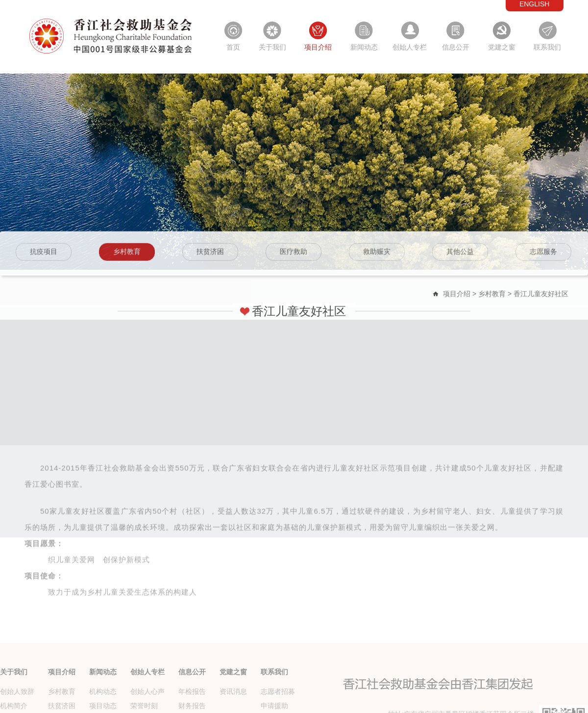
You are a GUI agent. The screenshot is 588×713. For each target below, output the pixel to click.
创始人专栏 (410, 47)
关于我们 (272, 47)
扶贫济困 (210, 254)
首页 (233, 47)
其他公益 (460, 254)
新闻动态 (364, 47)
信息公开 (456, 47)
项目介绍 (318, 47)
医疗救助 (294, 254)
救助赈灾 (377, 254)
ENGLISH (534, 4)
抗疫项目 (44, 254)
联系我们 (547, 47)
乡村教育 (127, 254)
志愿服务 (543, 254)
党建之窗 (502, 47)
